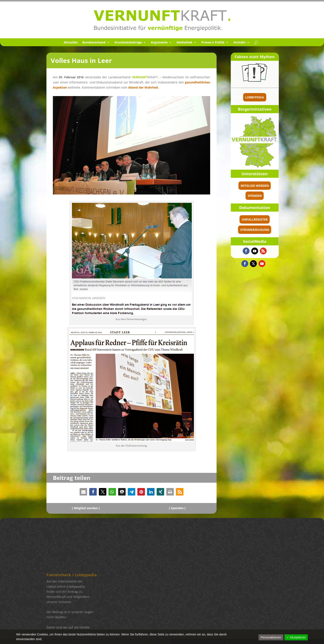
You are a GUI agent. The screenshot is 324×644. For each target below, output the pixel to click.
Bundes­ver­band (94, 43)
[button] (83, 492)
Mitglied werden (268, 186)
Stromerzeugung (268, 230)
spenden (268, 196)
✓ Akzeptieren (296, 637)
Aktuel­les (71, 43)
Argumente (159, 43)
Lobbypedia (268, 97)
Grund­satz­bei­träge (128, 43)
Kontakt (239, 43)
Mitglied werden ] (87, 508)
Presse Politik (213, 43)
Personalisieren (271, 637)
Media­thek (184, 43)
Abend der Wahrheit (143, 87)
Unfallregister (268, 219)
